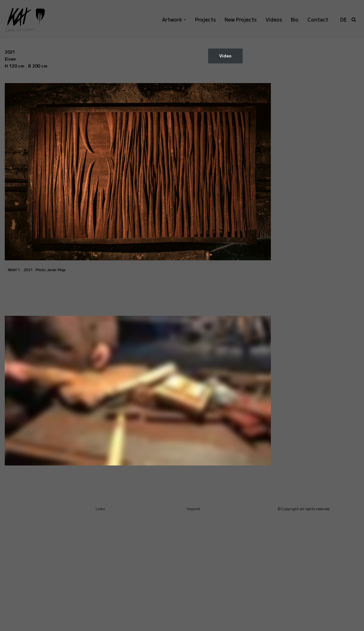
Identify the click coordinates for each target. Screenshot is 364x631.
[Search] (354, 20)
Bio (294, 19)
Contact (317, 19)
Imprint (194, 618)
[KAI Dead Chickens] (30, 20)
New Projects (239, 19)
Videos (273, 19)
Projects (203, 19)
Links (100, 618)
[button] (182, 20)
